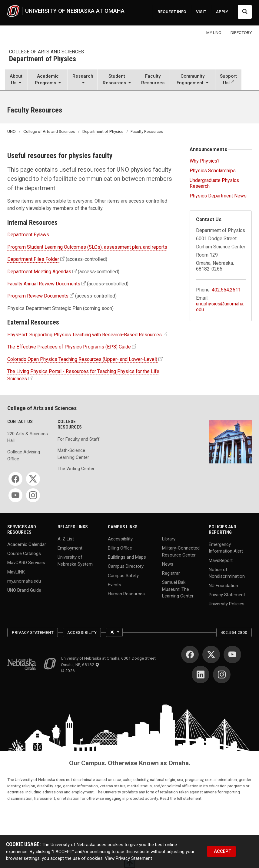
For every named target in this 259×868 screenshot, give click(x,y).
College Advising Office (24, 455)
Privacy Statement (227, 594)
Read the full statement (181, 798)
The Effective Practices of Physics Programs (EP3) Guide (69, 347)
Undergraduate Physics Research (214, 183)
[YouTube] (15, 495)
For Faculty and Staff (79, 439)
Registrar (171, 573)
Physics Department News (218, 196)
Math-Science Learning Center (73, 454)
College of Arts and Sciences (46, 52)
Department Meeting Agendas (39, 272)
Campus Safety (123, 575)
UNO (12, 131)
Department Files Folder (33, 259)
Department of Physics (43, 59)
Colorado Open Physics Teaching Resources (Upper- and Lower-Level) (82, 359)
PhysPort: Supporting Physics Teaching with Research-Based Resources (85, 335)
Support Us (228, 80)
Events (115, 584)
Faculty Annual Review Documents (44, 284)
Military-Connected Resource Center (181, 551)
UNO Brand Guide (24, 590)
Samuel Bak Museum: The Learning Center (178, 589)
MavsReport (221, 560)
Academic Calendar (27, 544)
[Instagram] (33, 495)
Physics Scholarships (213, 171)
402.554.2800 (234, 632)
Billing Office (120, 548)
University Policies (227, 604)
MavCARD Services (26, 563)
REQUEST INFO (172, 12)
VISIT (201, 12)
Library (169, 539)
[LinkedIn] (201, 675)
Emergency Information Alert (226, 548)
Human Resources (126, 594)
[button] (16, 80)
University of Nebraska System (75, 561)
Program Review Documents (38, 296)
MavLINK (16, 572)
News (168, 564)
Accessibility (120, 539)
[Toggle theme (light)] (114, 632)
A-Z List (66, 539)
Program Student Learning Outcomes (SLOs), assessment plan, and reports (87, 247)
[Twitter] (33, 479)
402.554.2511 (226, 290)
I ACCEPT (221, 851)
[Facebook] (15, 479)
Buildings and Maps (127, 557)
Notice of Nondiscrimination (227, 573)
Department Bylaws (28, 235)
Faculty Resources (153, 80)
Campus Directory (126, 566)
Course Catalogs (24, 553)
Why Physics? (205, 161)
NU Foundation (223, 585)
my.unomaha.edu (24, 581)
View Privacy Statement (128, 858)
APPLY (222, 12)
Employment (70, 548)
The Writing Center (76, 469)
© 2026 (69, 671)
